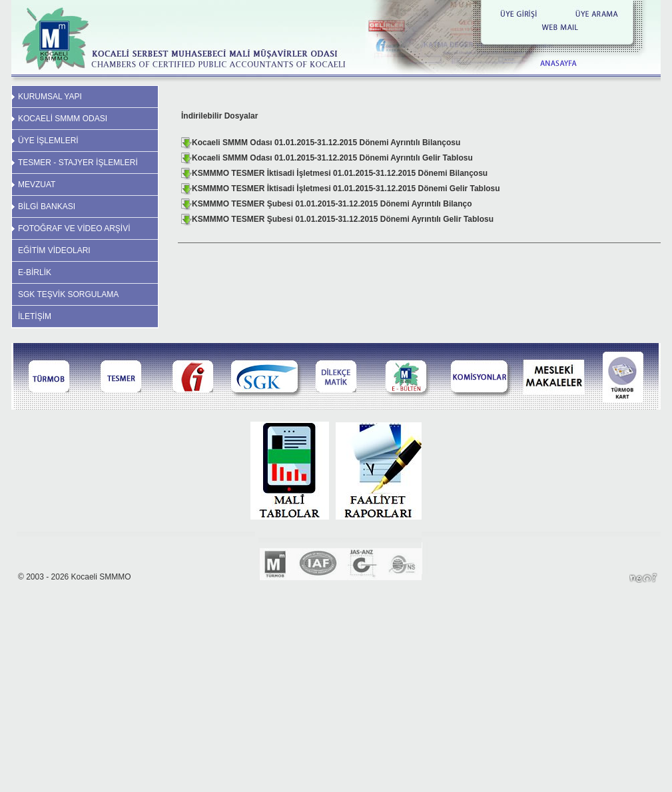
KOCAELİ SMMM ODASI (63, 119)
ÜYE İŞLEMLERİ (48, 141)
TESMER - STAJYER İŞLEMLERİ (78, 163)
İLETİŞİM (35, 316)
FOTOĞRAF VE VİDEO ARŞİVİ (74, 228)
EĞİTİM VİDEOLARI (54, 250)
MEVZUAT (37, 185)
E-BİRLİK (35, 272)
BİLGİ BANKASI (47, 206)
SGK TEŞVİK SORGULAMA (68, 294)
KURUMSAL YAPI (50, 97)
